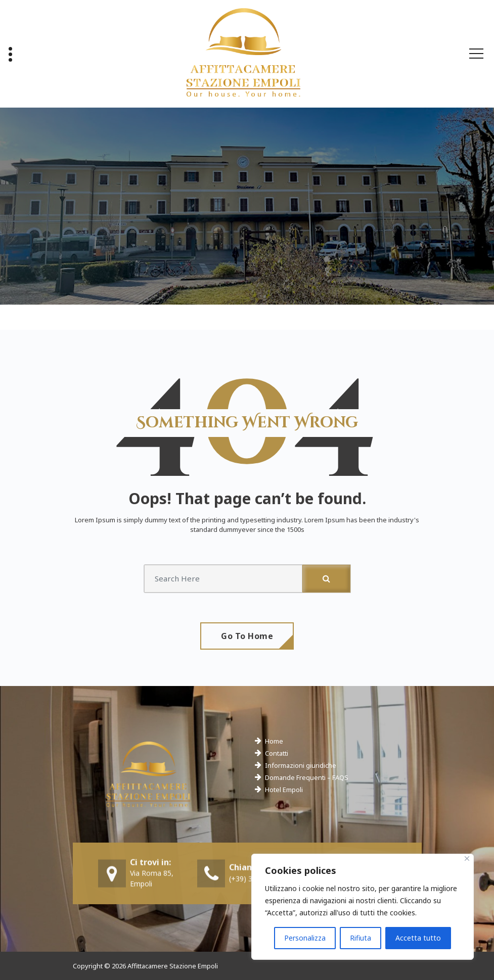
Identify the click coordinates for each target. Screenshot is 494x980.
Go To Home (247, 636)
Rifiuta (361, 938)
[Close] (467, 859)
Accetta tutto (418, 938)
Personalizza (305, 938)
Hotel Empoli (284, 790)
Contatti (277, 753)
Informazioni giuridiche (301, 765)
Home (274, 741)
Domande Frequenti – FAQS (307, 777)
